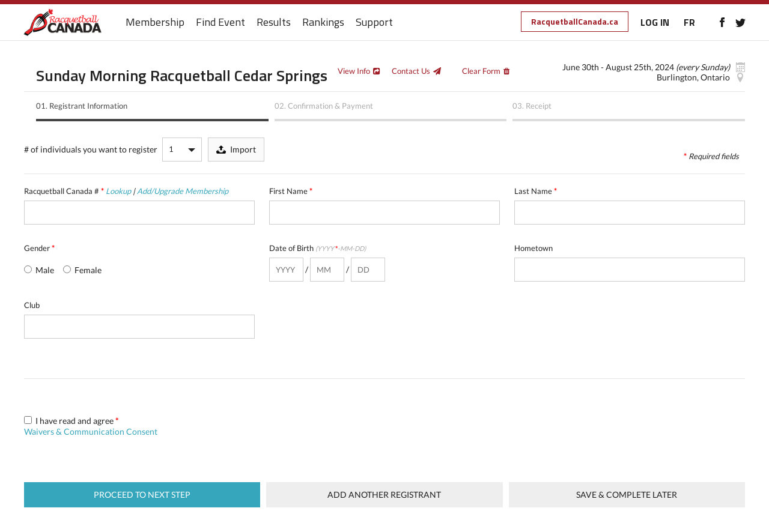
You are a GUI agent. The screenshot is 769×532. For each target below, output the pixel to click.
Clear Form (481, 71)
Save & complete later (627, 494)
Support (375, 23)
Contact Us (411, 71)
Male (39, 270)
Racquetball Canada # (126, 191)
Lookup (118, 191)
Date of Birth (318, 248)
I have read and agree (91, 426)
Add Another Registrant (384, 494)
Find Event (221, 23)
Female (82, 270)
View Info (354, 71)
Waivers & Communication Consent (91, 431)
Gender (39, 248)
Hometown (533, 248)
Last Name (536, 191)
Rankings (324, 23)
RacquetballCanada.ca (574, 21)
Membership (156, 23)
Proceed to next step (142, 494)
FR (689, 22)
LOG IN (654, 22)
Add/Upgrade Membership (183, 191)
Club (32, 305)
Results (274, 23)
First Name (291, 191)
